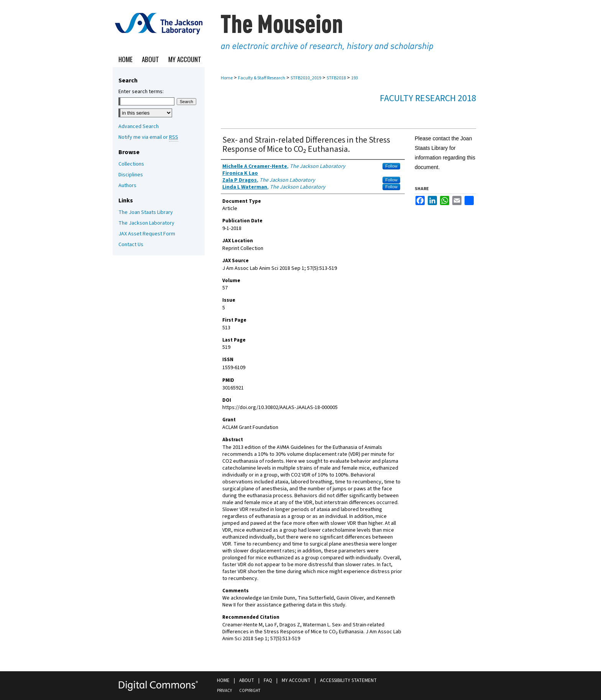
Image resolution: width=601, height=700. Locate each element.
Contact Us (131, 245)
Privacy (224, 691)
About (247, 680)
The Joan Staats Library (146, 212)
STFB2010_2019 (306, 78)
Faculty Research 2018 (428, 98)
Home (227, 78)
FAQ (268, 680)
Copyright (250, 691)
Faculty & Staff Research (262, 78)
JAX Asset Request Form (147, 234)
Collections (131, 164)
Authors (127, 186)
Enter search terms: (141, 92)
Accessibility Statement (348, 680)
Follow (391, 166)
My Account (296, 680)
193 (355, 78)
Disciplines (131, 175)
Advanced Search (139, 127)
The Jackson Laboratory (146, 223)
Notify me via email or (148, 137)
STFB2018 (336, 78)
